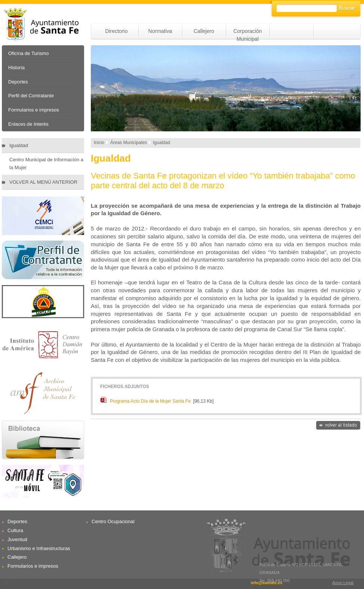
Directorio (117, 31)
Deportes (18, 82)
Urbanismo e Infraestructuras (39, 548)
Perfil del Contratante (31, 96)
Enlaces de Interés (28, 124)
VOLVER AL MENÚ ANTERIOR (43, 182)
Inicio (99, 143)
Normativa (160, 31)
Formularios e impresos (34, 110)
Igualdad (19, 145)
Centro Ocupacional (113, 521)
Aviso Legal (343, 583)
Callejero (204, 31)
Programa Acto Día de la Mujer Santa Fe (150, 401)
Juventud (17, 539)
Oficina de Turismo (28, 53)
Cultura (15, 530)
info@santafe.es (267, 583)
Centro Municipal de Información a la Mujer (46, 164)
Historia (16, 68)
